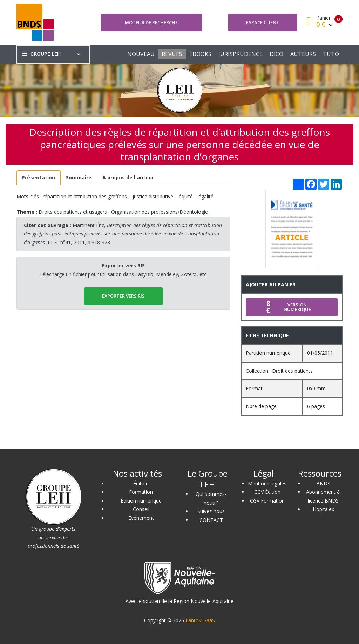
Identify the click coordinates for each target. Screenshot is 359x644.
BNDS (323, 483)
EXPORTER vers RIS (123, 296)
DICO (276, 54)
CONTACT (211, 520)
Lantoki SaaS (200, 620)
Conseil (141, 509)
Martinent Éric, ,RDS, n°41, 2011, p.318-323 (123, 234)
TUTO (331, 54)
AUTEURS (303, 54)
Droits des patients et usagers (73, 212)
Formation (141, 492)
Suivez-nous (211, 511)
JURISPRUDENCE (241, 54)
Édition (141, 483)
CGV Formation (267, 501)
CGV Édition (267, 492)
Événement (141, 518)
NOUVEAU (141, 54)
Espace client (263, 22)
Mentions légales (267, 483)
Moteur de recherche (151, 22)
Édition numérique (141, 501)
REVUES (172, 54)
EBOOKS (200, 54)
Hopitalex (323, 509)
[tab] (39, 178)
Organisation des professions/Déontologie (160, 212)
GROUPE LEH (42, 54)
